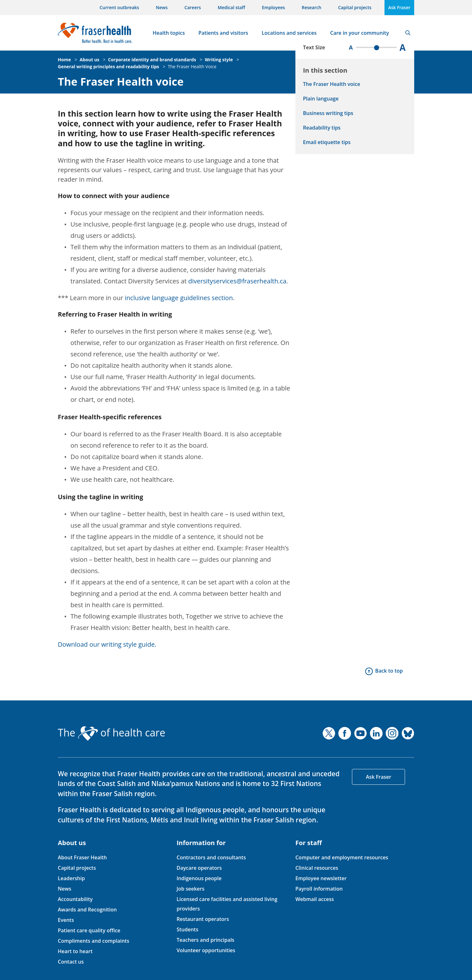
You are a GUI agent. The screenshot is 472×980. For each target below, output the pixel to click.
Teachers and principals (206, 940)
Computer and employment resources (342, 857)
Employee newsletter (321, 878)
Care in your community (360, 33)
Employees (273, 7)
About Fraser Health (82, 857)
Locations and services (289, 33)
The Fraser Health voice (121, 82)
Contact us (71, 962)
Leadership (71, 878)
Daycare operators (199, 868)
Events (66, 920)
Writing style (219, 60)
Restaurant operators (203, 919)
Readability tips (322, 128)
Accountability (75, 899)
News (162, 7)
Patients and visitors (223, 33)
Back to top (389, 671)
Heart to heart (75, 951)
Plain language (321, 99)
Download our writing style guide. (107, 644)
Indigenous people (199, 878)
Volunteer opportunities (206, 950)
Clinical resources (317, 868)
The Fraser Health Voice (192, 67)
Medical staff (231, 7)
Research (312, 7)
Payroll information (319, 889)
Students (188, 929)
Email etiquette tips (327, 142)
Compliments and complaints (94, 941)
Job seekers (191, 889)
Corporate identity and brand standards (152, 60)
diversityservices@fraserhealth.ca (237, 281)
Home (64, 60)
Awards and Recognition (87, 910)
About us (89, 60)
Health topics (169, 33)
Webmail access (315, 899)
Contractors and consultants (211, 857)
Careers (193, 7)
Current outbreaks (119, 7)
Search (408, 33)
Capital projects (355, 7)
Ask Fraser (399, 7)
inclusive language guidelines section (179, 298)
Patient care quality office (89, 930)
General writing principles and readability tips (109, 67)
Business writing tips (328, 113)
